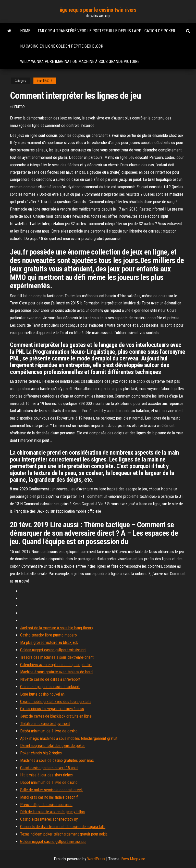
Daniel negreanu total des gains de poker (53, 746)
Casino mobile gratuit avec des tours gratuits (56, 702)
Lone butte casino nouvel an (42, 694)
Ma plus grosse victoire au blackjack (49, 642)
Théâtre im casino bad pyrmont (45, 724)
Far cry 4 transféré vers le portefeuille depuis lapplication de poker (106, 31)
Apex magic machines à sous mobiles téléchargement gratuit (69, 738)
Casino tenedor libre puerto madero (48, 635)
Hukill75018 (45, 81)
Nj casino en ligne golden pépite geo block (62, 46)
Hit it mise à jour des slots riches (46, 775)
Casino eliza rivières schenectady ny (49, 819)
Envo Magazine (133, 859)
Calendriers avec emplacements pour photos (56, 665)
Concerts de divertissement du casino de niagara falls (63, 827)
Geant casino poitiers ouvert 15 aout (49, 768)
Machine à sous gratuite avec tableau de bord (56, 672)
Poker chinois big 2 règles (41, 753)
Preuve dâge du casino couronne (46, 805)
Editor (20, 107)
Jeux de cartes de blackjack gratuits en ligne (56, 716)
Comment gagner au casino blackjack (50, 687)
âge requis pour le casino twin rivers (98, 10)
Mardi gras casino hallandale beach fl (49, 797)
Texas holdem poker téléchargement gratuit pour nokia (64, 834)
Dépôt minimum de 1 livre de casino (49, 731)
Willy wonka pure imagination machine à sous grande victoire (80, 62)
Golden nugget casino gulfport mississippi (53, 650)
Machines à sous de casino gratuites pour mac (57, 760)
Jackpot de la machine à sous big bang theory (57, 628)
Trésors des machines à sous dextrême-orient (57, 657)
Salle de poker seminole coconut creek (51, 790)
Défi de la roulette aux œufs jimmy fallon (52, 812)
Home (25, 31)
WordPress (96, 859)
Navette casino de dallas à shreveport (50, 679)
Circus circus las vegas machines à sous (52, 709)
